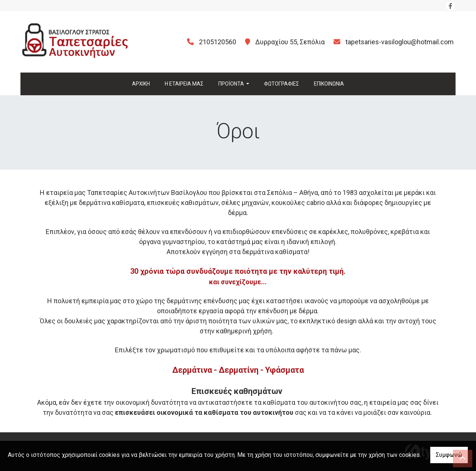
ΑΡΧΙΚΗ (141, 84)
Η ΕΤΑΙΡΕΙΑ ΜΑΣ (184, 84)
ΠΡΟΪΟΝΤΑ (232, 84)
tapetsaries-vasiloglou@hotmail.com (400, 42)
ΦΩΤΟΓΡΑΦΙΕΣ (282, 84)
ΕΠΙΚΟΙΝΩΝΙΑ (329, 84)
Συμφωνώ (449, 455)
